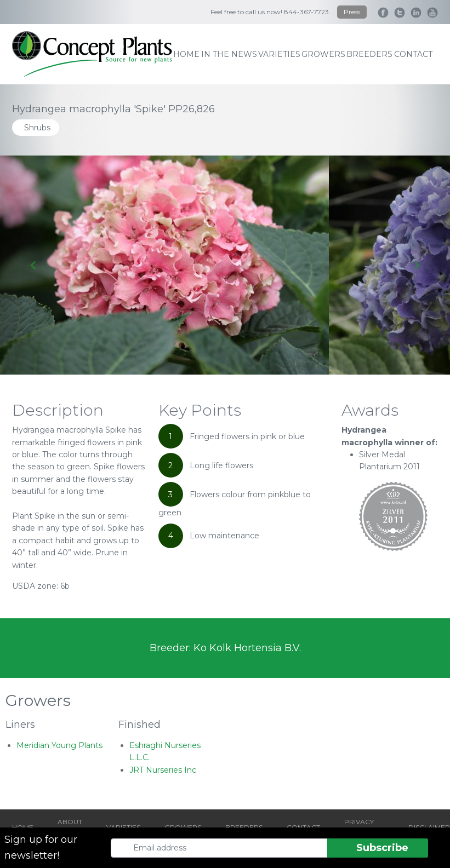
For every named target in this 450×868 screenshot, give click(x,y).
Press (352, 12)
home (186, 54)
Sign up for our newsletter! (41, 847)
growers (323, 54)
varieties (279, 54)
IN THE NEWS (229, 54)
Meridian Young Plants (59, 745)
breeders (369, 54)
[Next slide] (416, 265)
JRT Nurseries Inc (163, 770)
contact (413, 54)
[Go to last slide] (34, 265)
